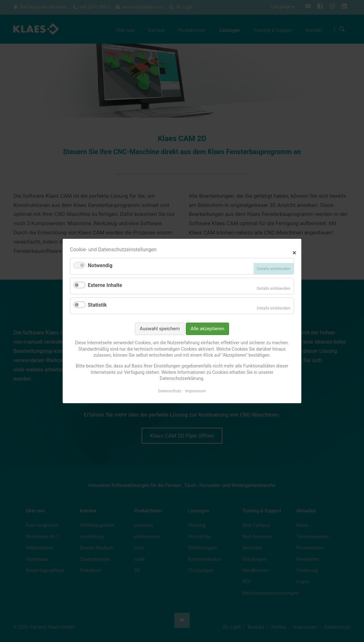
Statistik (97, 305)
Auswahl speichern (160, 329)
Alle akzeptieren (207, 329)
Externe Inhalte (105, 285)
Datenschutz (170, 391)
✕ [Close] (294, 252)
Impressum (196, 391)
